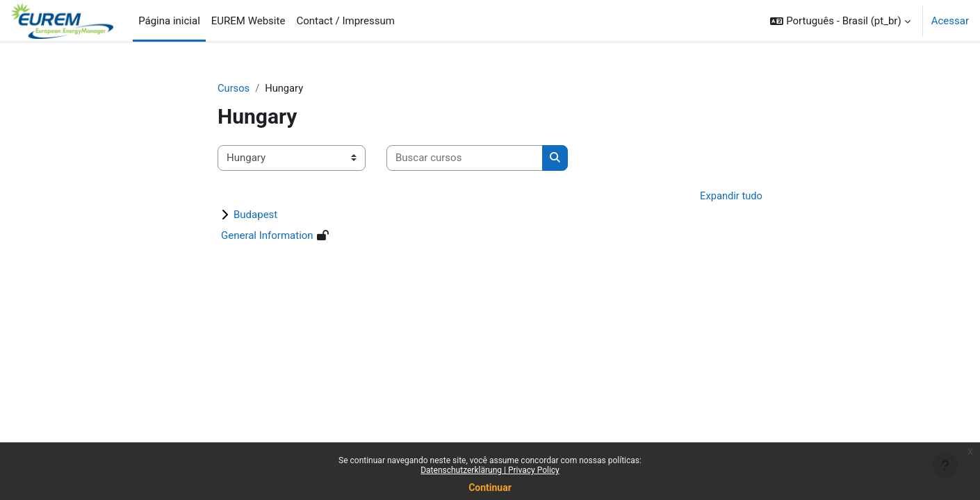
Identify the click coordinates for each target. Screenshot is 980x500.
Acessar (950, 21)
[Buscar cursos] (465, 159)
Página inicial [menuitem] (169, 21)
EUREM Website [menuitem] (248, 21)
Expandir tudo (730, 196)
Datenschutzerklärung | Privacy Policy (490, 470)
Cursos (234, 88)
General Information (267, 236)
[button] (840, 21)
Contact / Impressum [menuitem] (345, 21)
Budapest (255, 215)
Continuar (490, 487)
